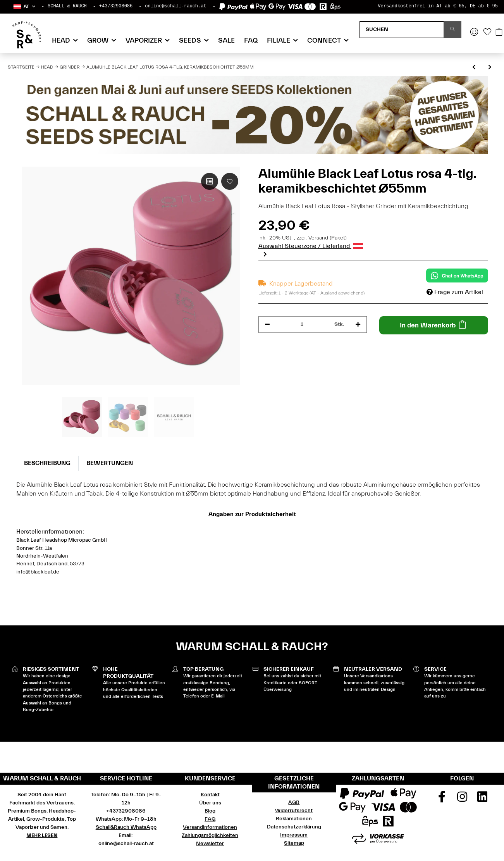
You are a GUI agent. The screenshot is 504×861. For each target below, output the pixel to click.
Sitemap (294, 843)
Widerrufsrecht (294, 811)
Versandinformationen (210, 827)
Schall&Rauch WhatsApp (126, 827)
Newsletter (210, 844)
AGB (294, 802)
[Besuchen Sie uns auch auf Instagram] (462, 799)
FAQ (251, 40)
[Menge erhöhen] (358, 325)
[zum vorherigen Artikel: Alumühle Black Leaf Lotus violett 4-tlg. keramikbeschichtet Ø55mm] (474, 68)
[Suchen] (402, 30)
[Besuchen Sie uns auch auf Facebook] (442, 799)
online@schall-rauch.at (175, 6)
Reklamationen (294, 819)
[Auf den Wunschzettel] (230, 181)
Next (265, 254)
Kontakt (210, 795)
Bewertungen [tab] (110, 463)
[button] (24, 6)
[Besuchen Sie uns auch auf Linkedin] (482, 799)
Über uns (210, 803)
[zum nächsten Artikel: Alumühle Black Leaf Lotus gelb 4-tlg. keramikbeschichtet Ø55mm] (490, 68)
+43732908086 (116, 6)
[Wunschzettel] (487, 33)
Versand (319, 238)
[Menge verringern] (267, 325)
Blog (210, 811)
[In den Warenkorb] (434, 325)
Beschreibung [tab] (47, 463)
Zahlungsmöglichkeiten (210, 835)
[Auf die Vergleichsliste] (210, 181)
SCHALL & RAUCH (67, 6)
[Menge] (302, 325)
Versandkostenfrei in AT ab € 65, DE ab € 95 (438, 6)
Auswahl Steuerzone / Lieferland (311, 246)
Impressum (294, 835)
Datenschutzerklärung (294, 827)
